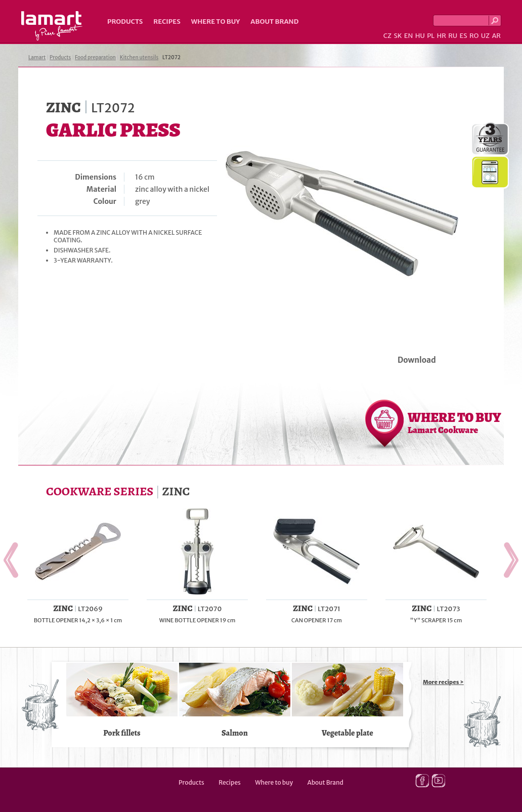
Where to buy (216, 22)
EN (409, 36)
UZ (485, 36)
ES (464, 36)
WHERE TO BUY (454, 422)
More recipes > (443, 682)
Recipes (167, 22)
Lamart (52, 26)
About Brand (274, 22)
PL (431, 36)
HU (420, 36)
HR (441, 36)
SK (398, 36)
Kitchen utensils (139, 57)
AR (496, 36)
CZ (387, 36)
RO (474, 36)
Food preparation (95, 57)
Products (125, 22)
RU (453, 36)
